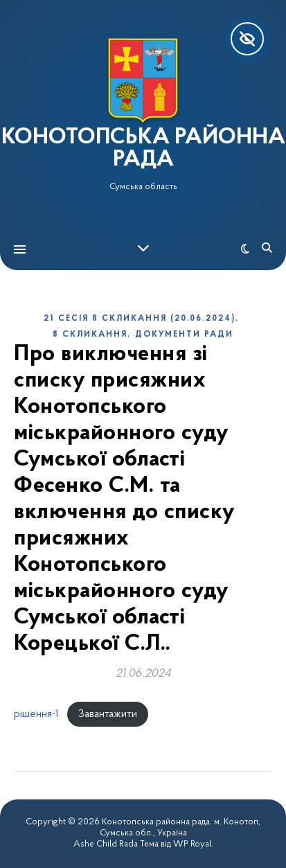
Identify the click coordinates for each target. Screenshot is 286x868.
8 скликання (90, 335)
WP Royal (192, 844)
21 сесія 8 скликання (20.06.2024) (140, 319)
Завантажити (108, 714)
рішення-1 (36, 714)
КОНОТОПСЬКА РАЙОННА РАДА (143, 149)
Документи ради (184, 335)
